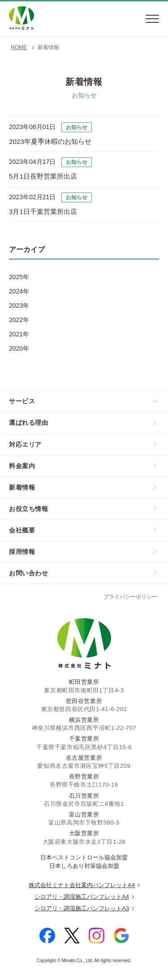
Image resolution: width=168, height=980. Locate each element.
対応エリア (25, 444)
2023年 (19, 306)
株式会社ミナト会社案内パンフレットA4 (82, 885)
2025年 (19, 277)
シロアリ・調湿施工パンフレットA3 (82, 908)
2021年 (19, 334)
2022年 (19, 320)
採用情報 (22, 552)
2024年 (19, 291)
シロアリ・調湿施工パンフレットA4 (82, 897)
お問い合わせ (29, 573)
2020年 (19, 348)
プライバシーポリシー (130, 597)
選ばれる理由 (29, 423)
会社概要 (22, 530)
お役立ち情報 (29, 509)
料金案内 (22, 466)
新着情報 (22, 487)
